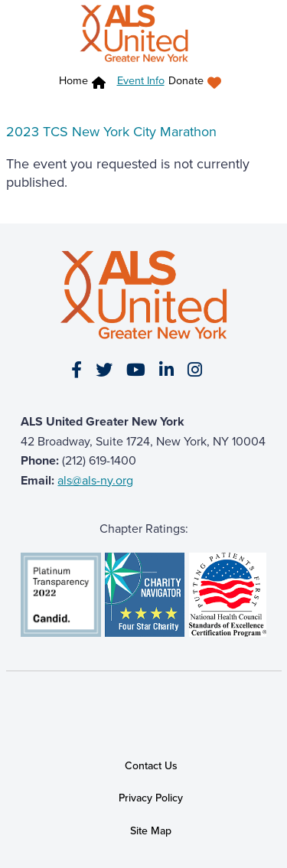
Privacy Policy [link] (151, 799)
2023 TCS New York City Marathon (111, 132)
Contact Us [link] (151, 766)
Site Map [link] (151, 831)
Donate (186, 81)
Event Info (141, 80)
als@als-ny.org (95, 480)
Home (73, 81)
